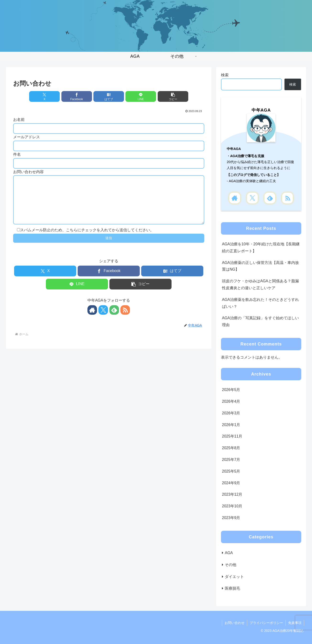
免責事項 (295, 623)
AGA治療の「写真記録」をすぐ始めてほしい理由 (260, 321)
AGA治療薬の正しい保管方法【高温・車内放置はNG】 (260, 266)
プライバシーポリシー (266, 623)
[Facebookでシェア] (77, 96)
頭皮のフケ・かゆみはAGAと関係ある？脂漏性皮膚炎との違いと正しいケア (260, 284)
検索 (225, 75)
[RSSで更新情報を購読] (125, 319)
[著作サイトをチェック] (92, 319)
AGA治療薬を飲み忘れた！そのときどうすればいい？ (260, 303)
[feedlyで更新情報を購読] (114, 319)
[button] (173, 96)
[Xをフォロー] (103, 319)
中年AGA (261, 110)
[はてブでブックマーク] (109, 96)
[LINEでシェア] (141, 96)
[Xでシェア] (44, 96)
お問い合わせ (235, 623)
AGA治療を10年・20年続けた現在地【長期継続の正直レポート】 (261, 247)
